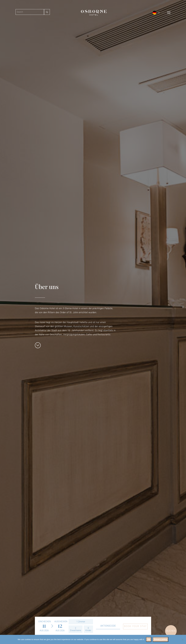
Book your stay (135, 626)
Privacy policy (161, 639)
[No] (182, 640)
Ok (149, 639)
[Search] (30, 12)
